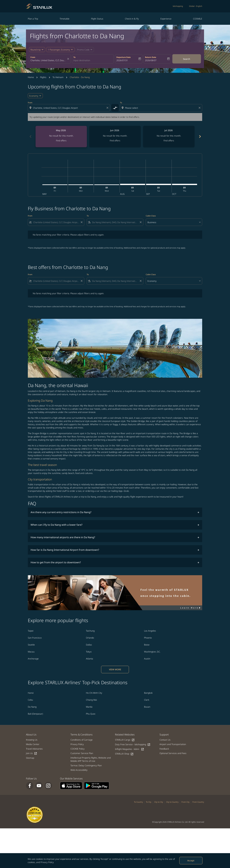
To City (149, 802)
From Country (198, 802)
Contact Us (165, 740)
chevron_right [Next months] (200, 136)
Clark (147, 700)
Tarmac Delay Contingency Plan (86, 765)
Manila (89, 707)
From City (185, 802)
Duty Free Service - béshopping (133, 745)
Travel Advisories (34, 749)
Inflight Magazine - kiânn (130, 749)
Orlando (90, 638)
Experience (166, 19)
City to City (159, 802)
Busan (147, 707)
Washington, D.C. (152, 652)
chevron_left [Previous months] (30, 136)
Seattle (31, 645)
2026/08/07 (151, 60)
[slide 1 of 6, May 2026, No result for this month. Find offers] (61, 137)
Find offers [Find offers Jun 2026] (115, 141)
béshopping (178, 6)
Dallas (89, 645)
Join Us (32, 753)
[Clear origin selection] (108, 108)
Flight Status (97, 19)
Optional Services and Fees (173, 753)
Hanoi (31, 693)
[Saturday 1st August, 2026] (133, 184)
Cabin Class (151, 216)
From (33, 57)
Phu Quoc (91, 714)
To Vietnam (58, 77)
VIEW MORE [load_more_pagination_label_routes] (115, 669)
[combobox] (48, 60)
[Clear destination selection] (200, 108)
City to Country (172, 802)
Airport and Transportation (173, 744)
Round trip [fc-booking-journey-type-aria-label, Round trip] (36, 50)
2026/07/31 (122, 60)
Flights (43, 77)
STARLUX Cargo (125, 740)
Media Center (33, 744)
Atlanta (89, 659)
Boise (147, 645)
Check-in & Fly (132, 19)
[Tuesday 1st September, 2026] (159, 184)
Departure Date (124, 57)
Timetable (65, 19)
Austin (147, 659)
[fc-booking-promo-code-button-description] (83, 50)
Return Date (151, 57)
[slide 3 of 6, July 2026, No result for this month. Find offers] (169, 137)
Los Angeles (150, 631)
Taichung (90, 631)
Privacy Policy (47, 862)
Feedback (164, 749)
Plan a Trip (33, 19)
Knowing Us (32, 740)
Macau (31, 652)
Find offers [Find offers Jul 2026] (169, 141)
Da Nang (32, 707)
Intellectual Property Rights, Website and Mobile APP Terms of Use (91, 759)
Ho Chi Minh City (94, 693)
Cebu (30, 700)
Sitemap (30, 758)
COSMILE (198, 19)
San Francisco (35, 638)
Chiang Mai (91, 700)
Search (187, 59)
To (74, 57)
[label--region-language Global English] (196, 6)
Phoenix (148, 638)
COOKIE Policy (78, 749)
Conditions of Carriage (82, 740)
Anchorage (33, 659)
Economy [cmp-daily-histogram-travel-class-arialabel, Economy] (34, 96)
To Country (138, 802)
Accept (191, 860)
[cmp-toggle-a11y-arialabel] (115, 108)
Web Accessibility (79, 770)
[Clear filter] (81, 222)
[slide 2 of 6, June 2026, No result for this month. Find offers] (115, 137)
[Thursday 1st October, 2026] (185, 184)
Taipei (31, 631)
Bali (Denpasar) (35, 714)
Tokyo (89, 652)
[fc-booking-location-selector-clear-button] (69, 59)
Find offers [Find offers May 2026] (61, 141)
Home (31, 77)
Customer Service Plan (82, 753)
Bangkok (148, 693)
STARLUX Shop (124, 754)
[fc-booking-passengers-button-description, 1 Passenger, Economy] (59, 50)
